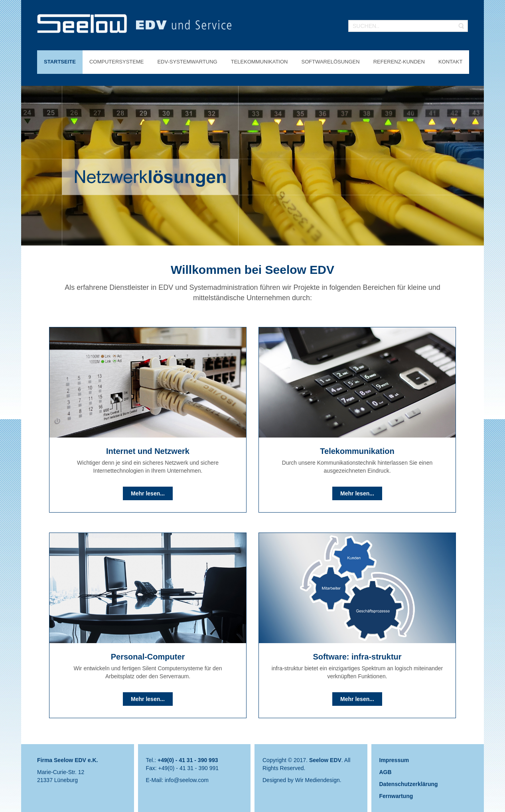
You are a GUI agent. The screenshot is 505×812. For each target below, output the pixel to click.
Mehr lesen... (148, 493)
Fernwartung (396, 796)
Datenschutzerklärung (409, 784)
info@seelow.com (187, 780)
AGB (386, 772)
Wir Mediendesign (318, 780)
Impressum (394, 760)
